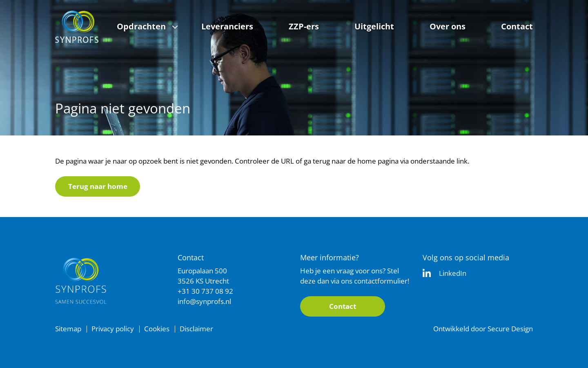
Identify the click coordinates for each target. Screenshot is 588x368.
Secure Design (510, 329)
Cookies (157, 329)
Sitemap (68, 329)
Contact (517, 26)
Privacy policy (113, 329)
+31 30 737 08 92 (205, 291)
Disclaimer (196, 329)
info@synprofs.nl (204, 301)
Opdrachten (141, 26)
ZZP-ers (304, 26)
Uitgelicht (374, 26)
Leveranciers (227, 26)
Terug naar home (98, 186)
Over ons (448, 26)
